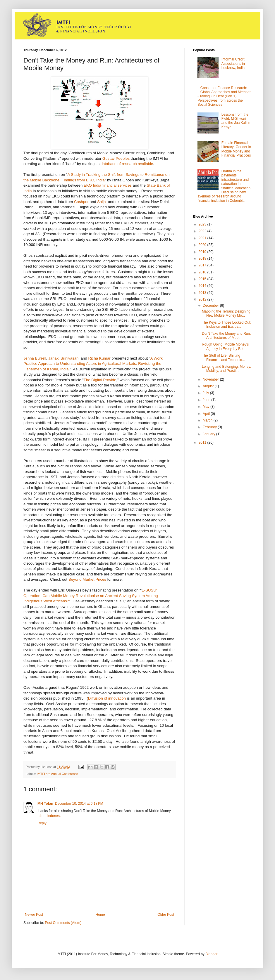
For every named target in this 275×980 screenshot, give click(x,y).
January (209, 434)
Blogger (211, 954)
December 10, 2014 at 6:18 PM (79, 804)
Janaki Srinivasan (63, 358)
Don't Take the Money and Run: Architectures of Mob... (226, 336)
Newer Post (34, 915)
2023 (203, 224)
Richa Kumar (99, 358)
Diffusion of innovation (107, 698)
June (207, 400)
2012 (203, 299)
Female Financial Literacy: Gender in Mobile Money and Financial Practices (236, 149)
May (207, 407)
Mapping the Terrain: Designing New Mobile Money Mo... (226, 313)
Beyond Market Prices (87, 579)
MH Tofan (45, 804)
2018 (203, 259)
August (209, 386)
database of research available (127, 164)
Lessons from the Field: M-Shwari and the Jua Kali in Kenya (236, 121)
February (210, 427)
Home (100, 915)
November (211, 379)
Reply (42, 823)
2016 (203, 272)
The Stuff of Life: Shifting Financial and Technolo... (224, 358)
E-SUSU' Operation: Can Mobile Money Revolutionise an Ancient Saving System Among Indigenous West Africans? (91, 596)
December (211, 306)
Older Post (166, 915)
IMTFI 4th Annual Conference (57, 774)
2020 (203, 245)
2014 (203, 286)
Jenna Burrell (35, 358)
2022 (203, 231)
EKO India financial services (108, 185)
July (206, 393)
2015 (203, 279)
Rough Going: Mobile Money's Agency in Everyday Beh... (225, 346)
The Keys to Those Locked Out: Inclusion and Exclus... (227, 325)
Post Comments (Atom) (63, 923)
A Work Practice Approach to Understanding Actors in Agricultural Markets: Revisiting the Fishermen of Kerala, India (93, 364)
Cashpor (81, 202)
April (207, 414)
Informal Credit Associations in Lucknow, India (233, 64)
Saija (101, 202)
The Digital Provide (100, 380)
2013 (203, 293)
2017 (203, 265)
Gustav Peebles (116, 158)
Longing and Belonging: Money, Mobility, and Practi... (226, 369)
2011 (203, 443)
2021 (203, 238)
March (208, 420)
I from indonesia (50, 816)
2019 (203, 252)
